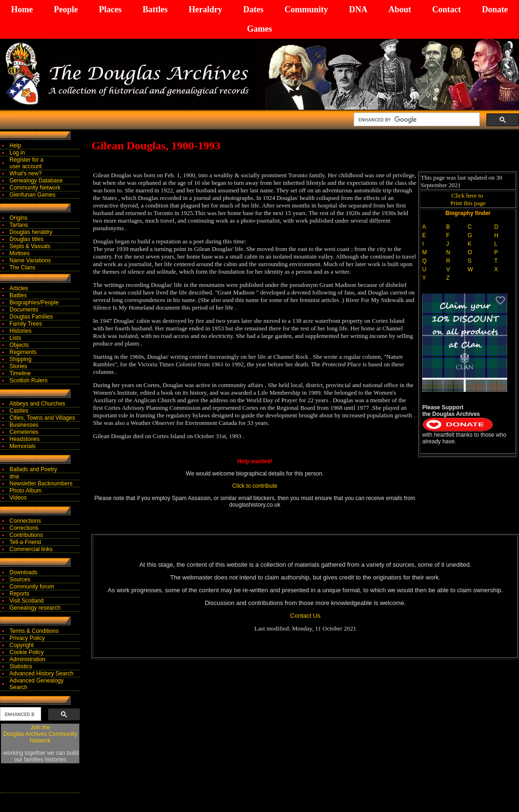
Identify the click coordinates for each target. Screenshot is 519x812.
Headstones (25, 439)
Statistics (21, 666)
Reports (19, 594)
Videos (18, 498)
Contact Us (305, 616)
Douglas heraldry (31, 232)
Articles (19, 288)
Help (15, 146)
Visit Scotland (27, 601)
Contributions (26, 535)
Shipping (21, 359)
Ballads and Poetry (33, 469)
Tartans (19, 225)
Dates (253, 9)
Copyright (21, 645)
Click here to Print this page (468, 199)
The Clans (22, 268)
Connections (25, 521)
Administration (27, 659)
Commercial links (31, 549)
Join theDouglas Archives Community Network (40, 734)
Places (110, 9)
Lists (15, 338)
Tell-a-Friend (25, 542)
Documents (24, 310)
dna (14, 476)
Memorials (22, 446)
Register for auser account (26, 163)
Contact (447, 9)
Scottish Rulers (29, 380)
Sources (20, 579)
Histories (21, 331)
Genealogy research (35, 608)
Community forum (32, 587)
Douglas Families (31, 317)
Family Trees (26, 324)
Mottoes (20, 253)
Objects (19, 345)
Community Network (35, 188)
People (66, 9)
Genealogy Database (36, 181)
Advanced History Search (41, 674)
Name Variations (30, 260)
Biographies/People (34, 302)
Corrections (24, 528)
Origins (18, 218)
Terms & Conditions (34, 631)
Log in (17, 153)
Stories (18, 366)
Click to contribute (255, 486)
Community (306, 9)
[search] (416, 120)
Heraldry (205, 9)
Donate (495, 9)
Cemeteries (24, 432)
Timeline (20, 373)
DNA (358, 9)
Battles (155, 9)
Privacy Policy (27, 638)
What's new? (26, 173)
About (400, 9)
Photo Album (26, 491)
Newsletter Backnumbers (41, 484)
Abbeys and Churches (37, 404)
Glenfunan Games (32, 195)
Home (22, 9)
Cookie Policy (27, 652)
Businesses (24, 425)
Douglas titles (26, 239)
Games (259, 29)
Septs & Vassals (30, 246)
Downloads (23, 572)
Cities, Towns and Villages (42, 418)
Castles (19, 411)
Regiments (23, 352)
